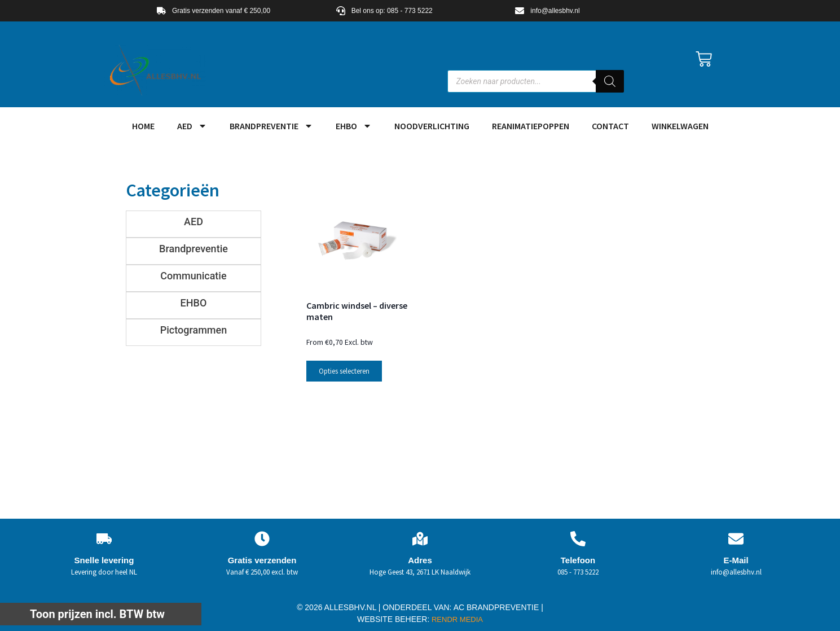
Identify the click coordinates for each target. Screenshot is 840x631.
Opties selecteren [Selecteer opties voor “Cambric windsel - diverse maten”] (344, 371)
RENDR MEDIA (456, 619)
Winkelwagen (680, 126)
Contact (610, 126)
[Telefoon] (578, 539)
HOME (143, 126)
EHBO (354, 126)
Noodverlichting (432, 126)
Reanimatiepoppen (531, 126)
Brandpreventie (271, 126)
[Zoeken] (610, 81)
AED (192, 126)
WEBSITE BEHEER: (393, 619)
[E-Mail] (736, 539)
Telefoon (578, 560)
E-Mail (736, 560)
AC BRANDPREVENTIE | (498, 607)
